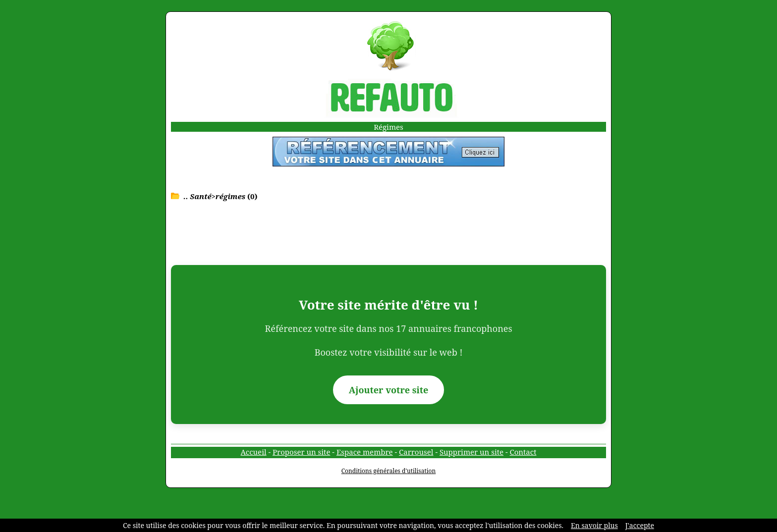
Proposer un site (301, 452)
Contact (523, 452)
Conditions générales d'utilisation (389, 471)
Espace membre (365, 452)
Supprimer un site (472, 452)
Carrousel (416, 452)
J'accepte (640, 525)
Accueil (254, 452)
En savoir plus (594, 525)
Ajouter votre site (389, 390)
